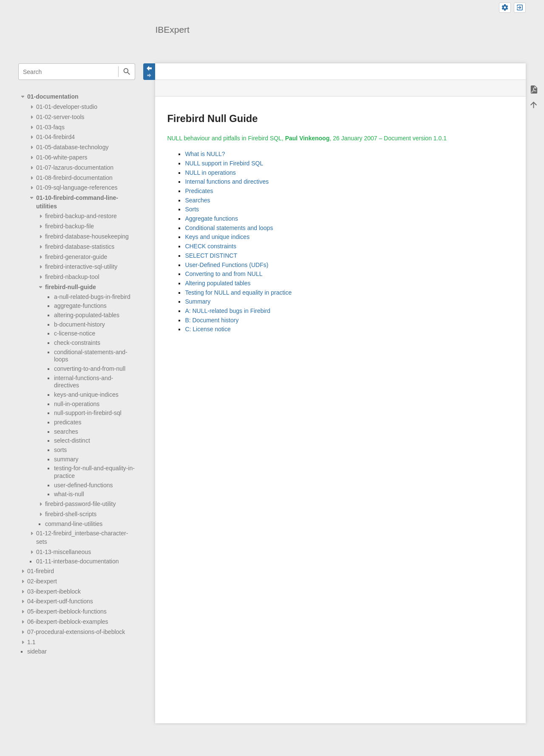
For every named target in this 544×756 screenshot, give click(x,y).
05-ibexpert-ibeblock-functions (67, 611)
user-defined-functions (84, 485)
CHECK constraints (211, 246)
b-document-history (79, 324)
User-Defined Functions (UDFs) (227, 265)
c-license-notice (75, 333)
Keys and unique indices (217, 237)
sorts (60, 450)
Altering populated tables (218, 283)
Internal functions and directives (227, 182)
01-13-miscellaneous (64, 552)
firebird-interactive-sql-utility (81, 267)
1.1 (31, 642)
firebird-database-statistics (80, 247)
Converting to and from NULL (224, 274)
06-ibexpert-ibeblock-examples (68, 622)
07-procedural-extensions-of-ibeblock (76, 632)
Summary (198, 301)
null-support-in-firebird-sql (88, 413)
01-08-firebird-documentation (74, 178)
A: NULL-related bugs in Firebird (228, 311)
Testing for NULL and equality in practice (238, 293)
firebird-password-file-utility (81, 504)
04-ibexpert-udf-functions (60, 601)
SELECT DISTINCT (211, 256)
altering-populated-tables (87, 315)
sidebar (37, 651)
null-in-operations (77, 404)
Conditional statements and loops (229, 228)
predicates (68, 422)
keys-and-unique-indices (86, 395)
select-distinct (72, 441)
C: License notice (208, 329)
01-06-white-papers (62, 157)
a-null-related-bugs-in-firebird (92, 297)
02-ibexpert (42, 581)
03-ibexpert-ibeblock (54, 591)
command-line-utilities (74, 524)
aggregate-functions (80, 306)
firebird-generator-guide (76, 257)
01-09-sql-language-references (77, 188)
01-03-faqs (50, 127)
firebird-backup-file (69, 226)
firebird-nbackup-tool (72, 277)
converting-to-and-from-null (90, 369)
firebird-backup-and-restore (81, 216)
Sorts (192, 209)
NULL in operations (210, 173)
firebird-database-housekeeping (87, 236)
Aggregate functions (211, 219)
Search (126, 72)
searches (66, 432)
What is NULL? (205, 154)
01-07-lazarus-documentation (75, 168)
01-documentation (53, 97)
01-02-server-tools (60, 117)
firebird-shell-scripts (71, 514)
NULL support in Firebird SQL (224, 163)
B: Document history (212, 320)
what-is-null (69, 494)
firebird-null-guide (71, 287)
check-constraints (77, 343)
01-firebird (41, 571)
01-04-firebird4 (55, 137)
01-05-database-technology (72, 147)
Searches (197, 200)
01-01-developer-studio (67, 107)
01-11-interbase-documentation (78, 561)
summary (66, 459)
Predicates (199, 191)
